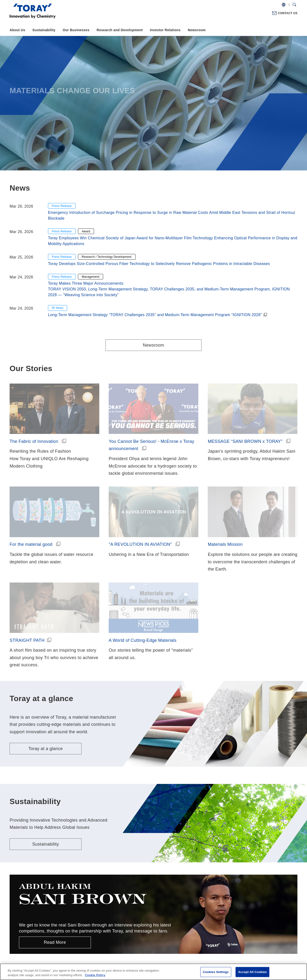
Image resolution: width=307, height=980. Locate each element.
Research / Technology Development (107, 257)
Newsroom (197, 30)
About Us (17, 30)
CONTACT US (288, 13)
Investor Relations (165, 30)
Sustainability (44, 30)
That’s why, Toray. (55, 935)
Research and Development (120, 30)
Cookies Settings (216, 972)
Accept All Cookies (253, 972)
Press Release (62, 206)
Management (91, 277)
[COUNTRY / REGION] (284, 5)
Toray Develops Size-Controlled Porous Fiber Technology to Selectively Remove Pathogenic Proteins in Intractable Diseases (159, 264)
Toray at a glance (45, 655)
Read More (55, 849)
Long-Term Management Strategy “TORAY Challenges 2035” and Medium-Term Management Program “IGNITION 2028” (155, 315)
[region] (153, 972)
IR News (58, 308)
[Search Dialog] (294, 5)
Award (86, 231)
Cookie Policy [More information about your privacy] (95, 975)
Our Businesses (76, 30)
